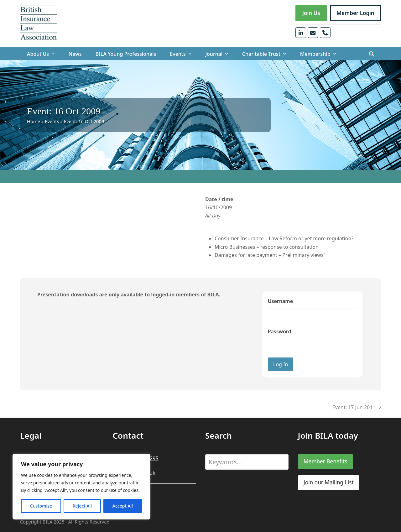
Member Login (355, 13)
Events (52, 121)
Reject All (82, 506)
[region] (81, 487)
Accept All (123, 506)
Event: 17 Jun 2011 (357, 408)
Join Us (311, 13)
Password (280, 331)
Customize (41, 506)
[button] (372, 54)
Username (280, 301)
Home (34, 121)
